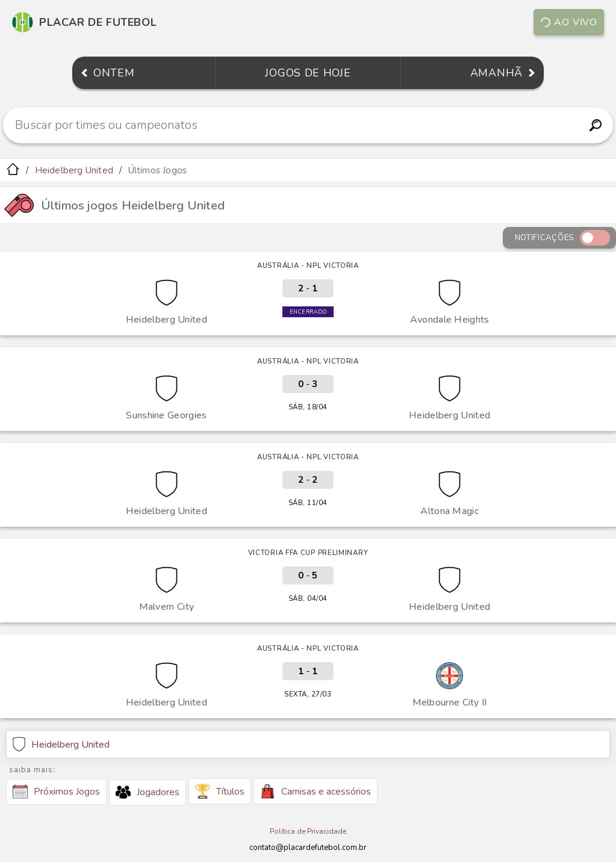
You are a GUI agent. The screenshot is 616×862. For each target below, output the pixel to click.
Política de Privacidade (308, 831)
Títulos (220, 791)
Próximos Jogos (56, 792)
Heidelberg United (74, 170)
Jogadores (148, 792)
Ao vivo (568, 22)
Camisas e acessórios (316, 791)
